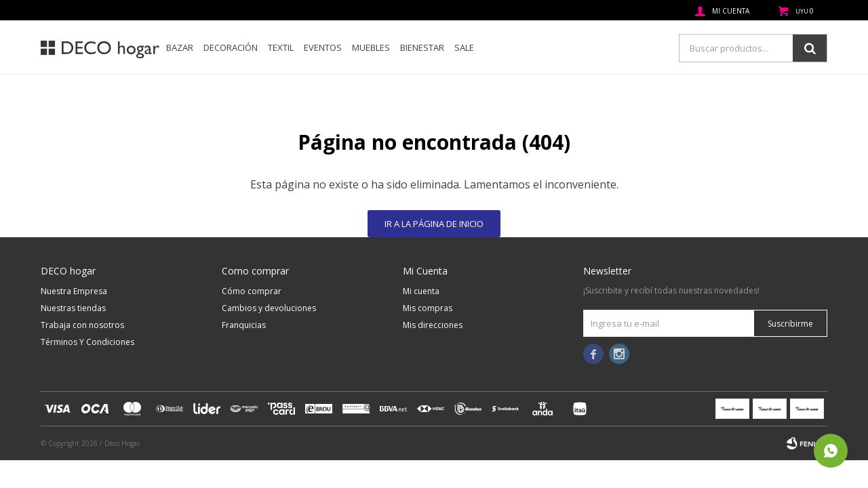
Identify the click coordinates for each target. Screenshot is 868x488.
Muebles (371, 47)
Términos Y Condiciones (87, 342)
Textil (281, 47)
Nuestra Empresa (74, 291)
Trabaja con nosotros (82, 325)
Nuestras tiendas (73, 308)
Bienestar (422, 47)
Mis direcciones (433, 325)
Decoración (231, 47)
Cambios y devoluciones (269, 308)
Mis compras (428, 308)
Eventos (323, 47)
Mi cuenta (421, 291)
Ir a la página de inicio (434, 224)
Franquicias (244, 325)
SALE (464, 47)
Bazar (180, 47)
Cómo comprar (252, 291)
